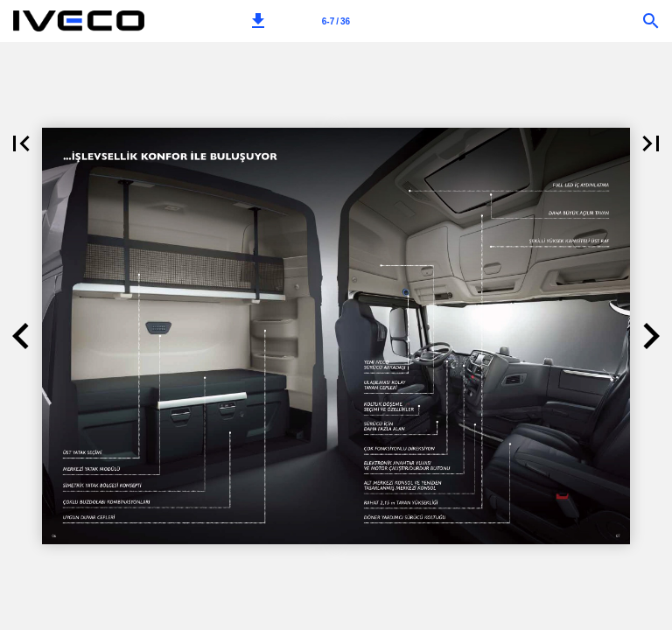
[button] (258, 21)
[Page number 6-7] (336, 21)
